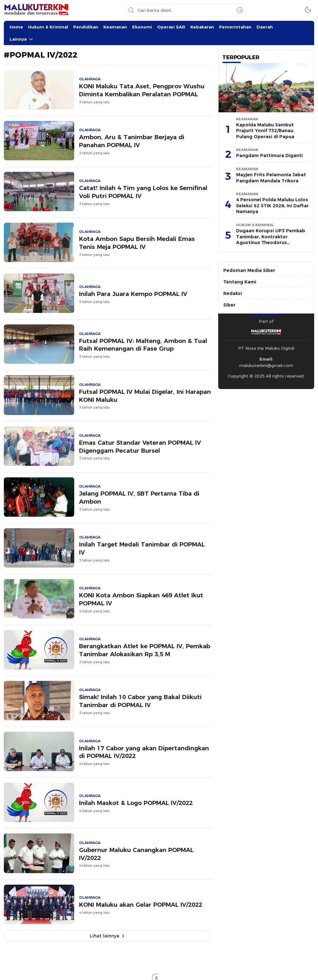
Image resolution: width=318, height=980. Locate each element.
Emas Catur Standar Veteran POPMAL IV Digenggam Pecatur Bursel (140, 447)
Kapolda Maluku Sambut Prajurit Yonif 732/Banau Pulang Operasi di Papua (265, 131)
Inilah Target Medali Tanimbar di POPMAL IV (142, 548)
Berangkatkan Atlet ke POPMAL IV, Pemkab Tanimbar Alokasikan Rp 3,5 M (145, 650)
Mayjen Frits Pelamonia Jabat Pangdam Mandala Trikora (271, 178)
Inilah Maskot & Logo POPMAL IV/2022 (136, 803)
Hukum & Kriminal (48, 27)
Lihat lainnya (105, 936)
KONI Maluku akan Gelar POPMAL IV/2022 (141, 905)
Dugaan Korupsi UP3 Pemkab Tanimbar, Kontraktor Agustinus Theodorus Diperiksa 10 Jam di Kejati (271, 240)
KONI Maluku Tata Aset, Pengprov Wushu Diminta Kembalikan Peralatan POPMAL (142, 90)
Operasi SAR (171, 27)
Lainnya (18, 39)
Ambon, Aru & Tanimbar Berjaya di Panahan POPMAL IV (132, 141)
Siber (229, 305)
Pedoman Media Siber (249, 270)
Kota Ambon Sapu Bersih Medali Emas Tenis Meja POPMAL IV (137, 243)
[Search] (240, 10)
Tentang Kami (240, 282)
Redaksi (233, 293)
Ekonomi (142, 27)
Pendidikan (86, 27)
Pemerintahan (235, 27)
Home (16, 27)
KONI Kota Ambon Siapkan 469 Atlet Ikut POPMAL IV (141, 599)
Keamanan (115, 27)
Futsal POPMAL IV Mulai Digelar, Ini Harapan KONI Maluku (145, 396)
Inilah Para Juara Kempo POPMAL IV (133, 294)
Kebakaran (202, 27)
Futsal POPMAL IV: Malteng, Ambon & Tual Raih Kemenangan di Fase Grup (143, 345)
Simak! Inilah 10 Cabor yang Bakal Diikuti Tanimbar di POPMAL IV (140, 701)
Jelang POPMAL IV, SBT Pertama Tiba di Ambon (139, 498)
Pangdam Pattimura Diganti (269, 155)
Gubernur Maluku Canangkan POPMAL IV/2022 (136, 854)
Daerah (265, 27)
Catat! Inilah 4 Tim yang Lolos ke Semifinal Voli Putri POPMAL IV (143, 192)
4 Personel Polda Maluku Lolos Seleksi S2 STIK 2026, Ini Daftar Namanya (272, 206)
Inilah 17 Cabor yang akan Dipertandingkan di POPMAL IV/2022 (144, 752)
